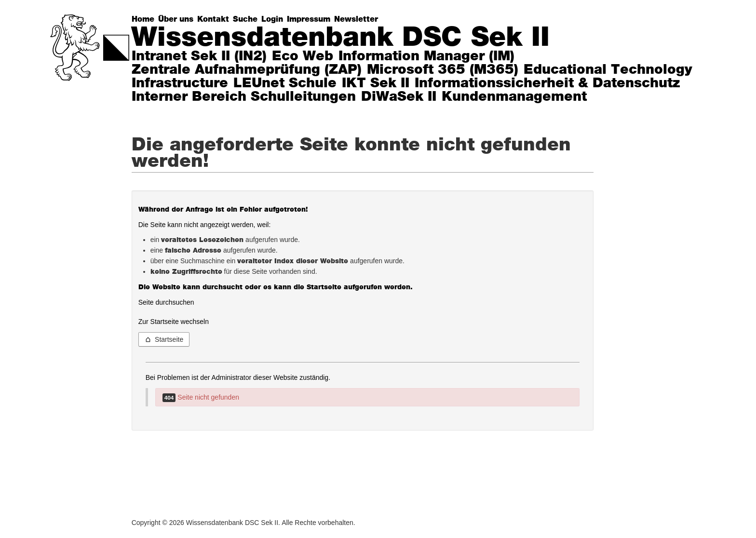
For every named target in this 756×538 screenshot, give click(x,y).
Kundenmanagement (514, 97)
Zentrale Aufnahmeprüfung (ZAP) (247, 70)
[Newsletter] (358, 20)
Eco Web (303, 56)
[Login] (274, 20)
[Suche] (247, 20)
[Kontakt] (215, 20)
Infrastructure (180, 83)
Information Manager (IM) (426, 56)
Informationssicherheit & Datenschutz (547, 83)
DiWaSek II (399, 97)
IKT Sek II (376, 83)
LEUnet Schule (285, 83)
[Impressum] (310, 20)
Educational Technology (608, 70)
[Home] (145, 20)
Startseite (164, 339)
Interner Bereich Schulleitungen (244, 97)
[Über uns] (178, 20)
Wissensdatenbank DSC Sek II (340, 38)
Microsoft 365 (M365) (443, 70)
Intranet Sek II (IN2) (199, 56)
